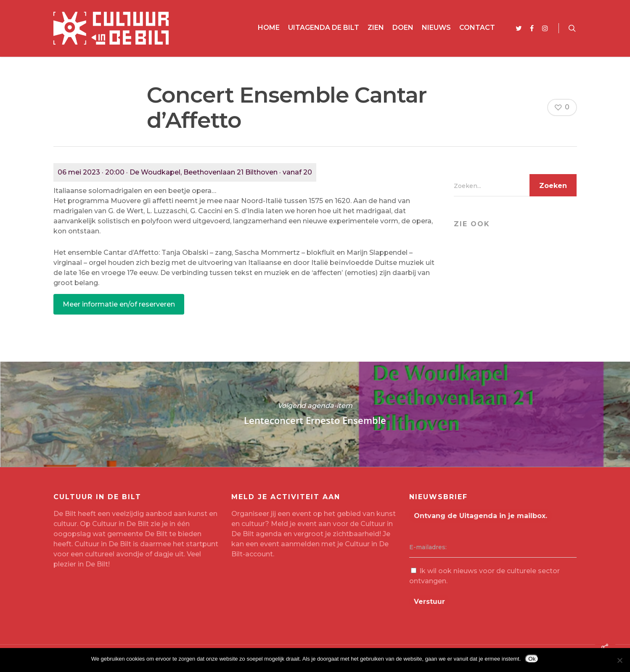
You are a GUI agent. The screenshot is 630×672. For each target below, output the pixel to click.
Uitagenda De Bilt (324, 28)
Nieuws (436, 28)
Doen (403, 28)
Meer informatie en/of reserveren (119, 304)
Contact (477, 28)
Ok (532, 659)
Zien (376, 28)
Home (269, 28)
